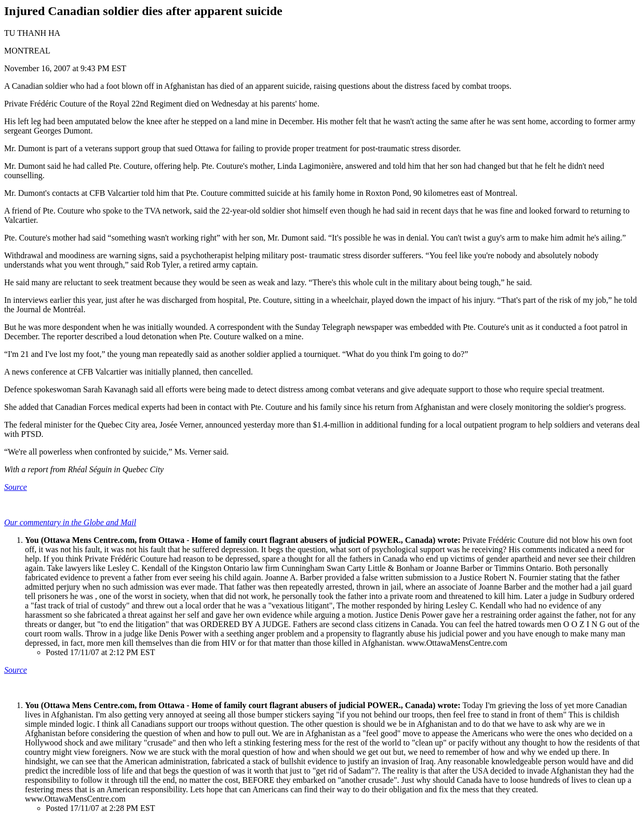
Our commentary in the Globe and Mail (70, 522)
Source (16, 487)
